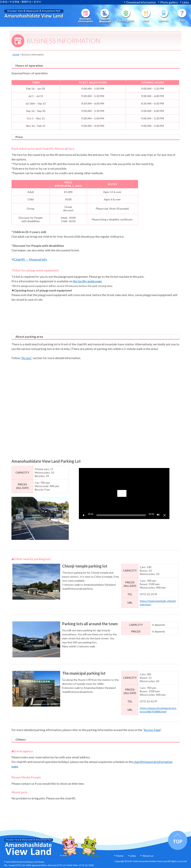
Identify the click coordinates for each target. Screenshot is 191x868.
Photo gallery (169, 2)
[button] (122, 493)
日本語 (4, 2)
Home (120, 856)
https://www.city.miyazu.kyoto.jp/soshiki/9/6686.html (158, 710)
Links (186, 2)
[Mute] (158, 515)
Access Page (152, 730)
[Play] (84, 515)
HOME (16, 55)
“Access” (27, 358)
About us (148, 856)
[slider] (121, 515)
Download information (141, 2)
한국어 (37, 2)
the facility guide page (87, 281)
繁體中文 (27, 2)
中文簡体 (15, 2)
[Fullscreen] (164, 515)
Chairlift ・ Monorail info (30, 259)
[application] (124, 494)
